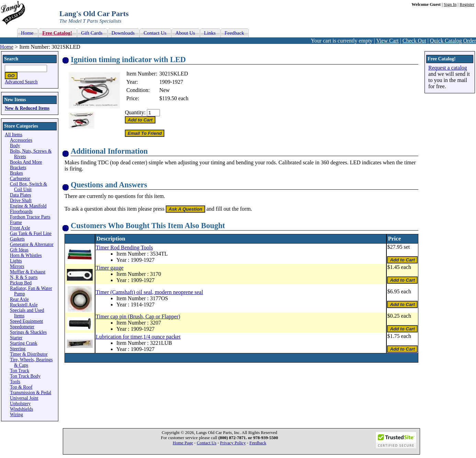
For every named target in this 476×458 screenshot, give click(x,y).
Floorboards (21, 212)
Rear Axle (19, 299)
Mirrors (17, 266)
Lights (16, 261)
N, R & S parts (24, 277)
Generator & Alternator (32, 244)
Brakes (16, 173)
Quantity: (135, 112)
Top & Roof (21, 387)
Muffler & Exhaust (28, 272)
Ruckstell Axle (24, 305)
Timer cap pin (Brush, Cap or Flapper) (138, 316)
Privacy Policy (233, 443)
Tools (15, 382)
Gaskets (17, 239)
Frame (16, 222)
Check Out (414, 41)
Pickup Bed (21, 283)
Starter (16, 338)
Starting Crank (24, 343)
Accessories (21, 140)
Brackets (18, 168)
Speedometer (22, 327)
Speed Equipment (26, 321)
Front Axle (20, 228)
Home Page (183, 443)
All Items (14, 135)
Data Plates (21, 195)
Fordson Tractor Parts (30, 217)
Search (11, 59)
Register (467, 4)
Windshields (21, 409)
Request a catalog (448, 68)
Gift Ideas (19, 250)
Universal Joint (24, 398)
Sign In (450, 4)
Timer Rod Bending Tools (124, 248)
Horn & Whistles (26, 255)
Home (7, 47)
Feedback (258, 443)
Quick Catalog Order (453, 41)
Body (15, 146)
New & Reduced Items (27, 108)
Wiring (16, 415)
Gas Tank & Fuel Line (31, 233)
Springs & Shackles (28, 332)
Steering (18, 349)
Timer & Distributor (29, 354)
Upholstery (20, 404)
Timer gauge (110, 268)
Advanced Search (21, 82)
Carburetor (20, 179)
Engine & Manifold (28, 206)
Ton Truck (20, 371)
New (164, 90)
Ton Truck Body (25, 376)
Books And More (26, 162)
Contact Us (206, 443)
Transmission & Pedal (31, 393)
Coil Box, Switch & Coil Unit (28, 187)
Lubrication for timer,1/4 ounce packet (138, 337)
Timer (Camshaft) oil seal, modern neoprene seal (149, 292)
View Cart (387, 41)
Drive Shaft (21, 201)
